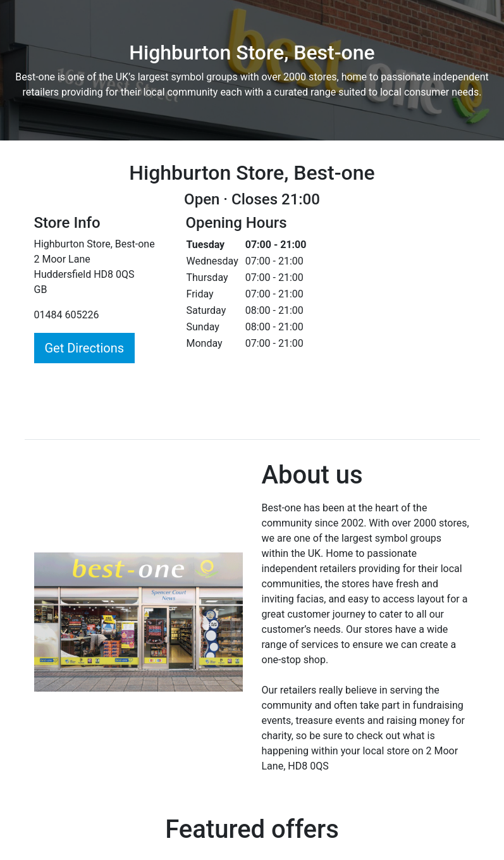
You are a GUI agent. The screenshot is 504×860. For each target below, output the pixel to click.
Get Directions (85, 348)
